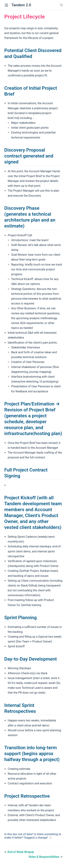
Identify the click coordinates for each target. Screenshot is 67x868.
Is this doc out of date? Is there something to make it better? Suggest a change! (33, 836)
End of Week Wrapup (21, 852)
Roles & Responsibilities (44, 857)
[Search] (62, 5)
